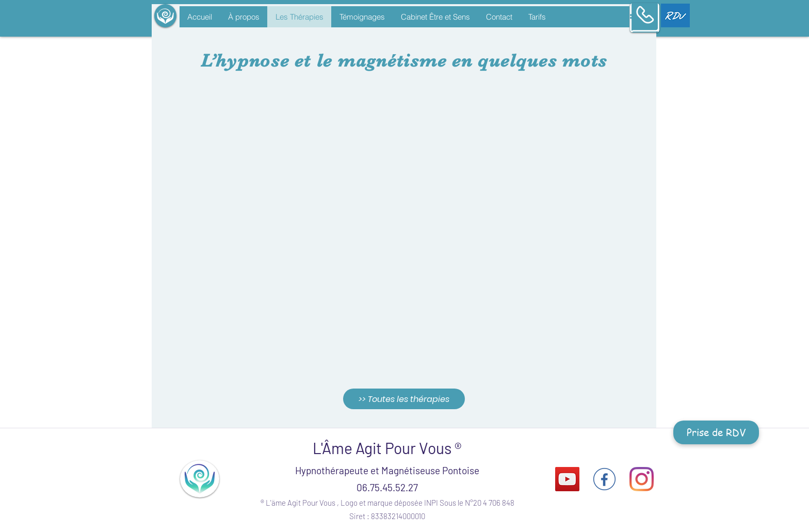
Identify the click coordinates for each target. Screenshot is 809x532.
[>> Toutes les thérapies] (404, 399)
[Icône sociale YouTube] (567, 479)
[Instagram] (642, 479)
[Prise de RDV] (716, 432)
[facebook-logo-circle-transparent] (604, 479)
